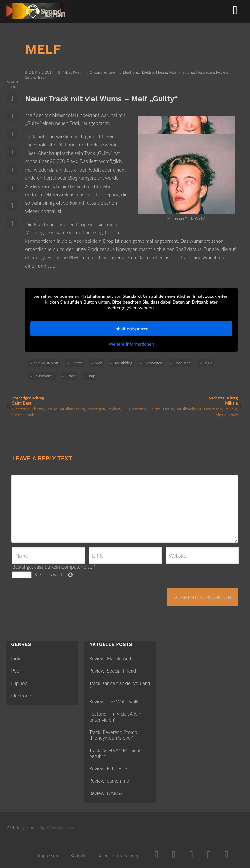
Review (222, 72)
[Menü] (235, 9)
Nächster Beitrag (181, 400)
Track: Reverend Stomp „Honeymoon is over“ (113, 735)
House (161, 72)
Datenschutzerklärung (118, 855)
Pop (15, 671)
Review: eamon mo (109, 781)
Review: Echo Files (109, 768)
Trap (92, 376)
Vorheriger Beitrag (69, 400)
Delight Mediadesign (56, 827)
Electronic (131, 72)
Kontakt (78, 855)
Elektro (148, 72)
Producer (182, 363)
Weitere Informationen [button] (132, 344)
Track (42, 77)
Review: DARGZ (106, 793)
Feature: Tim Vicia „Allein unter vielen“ (115, 717)
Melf (99, 363)
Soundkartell (44, 376)
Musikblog (124, 363)
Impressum (49, 855)
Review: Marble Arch (111, 658)
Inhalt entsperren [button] (132, 329)
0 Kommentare (103, 72)
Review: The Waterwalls (114, 701)
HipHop (19, 683)
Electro (76, 363)
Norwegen (205, 72)
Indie (16, 658)
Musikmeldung (182, 72)
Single (30, 77)
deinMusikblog (46, 363)
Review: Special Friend (113, 671)
